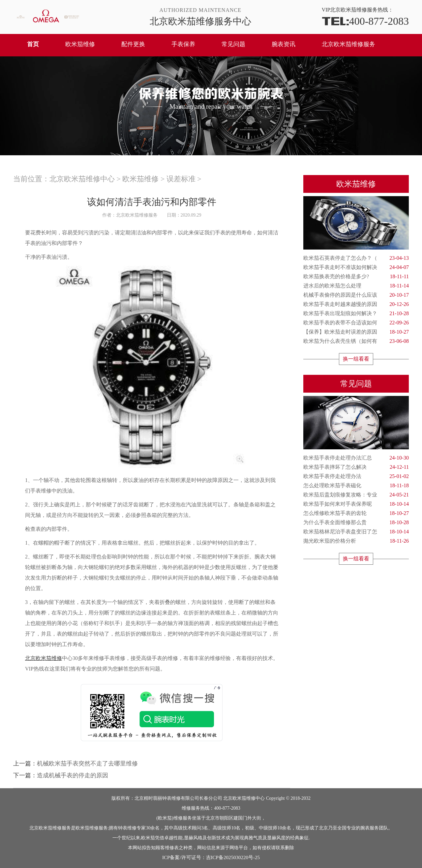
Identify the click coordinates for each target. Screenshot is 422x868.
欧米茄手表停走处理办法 (356, 476)
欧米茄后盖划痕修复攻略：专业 (356, 495)
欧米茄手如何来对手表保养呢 (356, 504)
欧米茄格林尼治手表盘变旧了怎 (356, 532)
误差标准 (181, 179)
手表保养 (183, 44)
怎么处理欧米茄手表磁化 (356, 486)
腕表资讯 (284, 44)
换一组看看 (356, 359)
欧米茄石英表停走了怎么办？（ (356, 258)
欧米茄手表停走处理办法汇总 (356, 458)
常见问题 (233, 44)
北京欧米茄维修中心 (82, 179)
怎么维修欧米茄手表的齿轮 (356, 513)
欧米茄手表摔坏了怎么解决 (356, 467)
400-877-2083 (365, 21)
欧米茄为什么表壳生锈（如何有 (356, 341)
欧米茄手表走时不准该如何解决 (356, 267)
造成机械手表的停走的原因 (73, 775)
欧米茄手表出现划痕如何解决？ (356, 314)
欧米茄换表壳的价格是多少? (356, 277)
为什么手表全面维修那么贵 (356, 523)
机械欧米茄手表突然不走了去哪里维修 (87, 763)
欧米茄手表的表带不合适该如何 (356, 323)
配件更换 (133, 44)
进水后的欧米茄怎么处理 (356, 286)
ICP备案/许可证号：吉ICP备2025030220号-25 (211, 857)
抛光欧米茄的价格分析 (356, 541)
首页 (33, 44)
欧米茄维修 (80, 44)
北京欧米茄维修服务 (348, 44)
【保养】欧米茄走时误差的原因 (356, 332)
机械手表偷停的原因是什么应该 (356, 295)
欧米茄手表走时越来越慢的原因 (356, 304)
